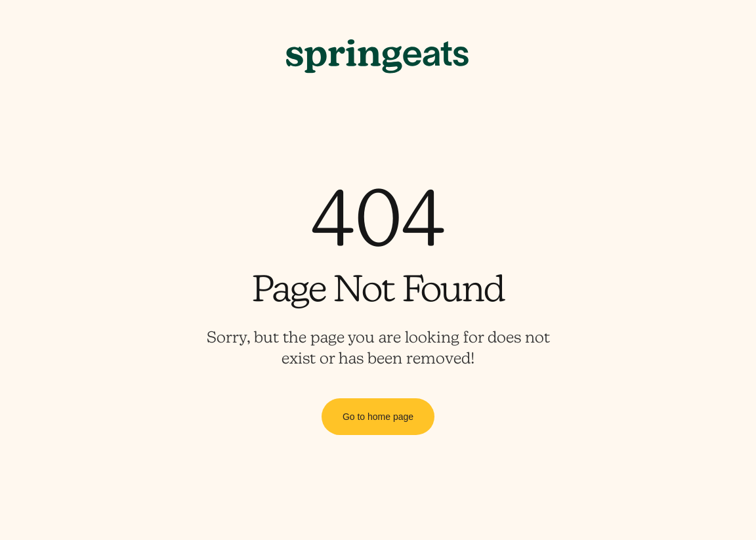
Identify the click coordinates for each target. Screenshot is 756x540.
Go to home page (378, 417)
